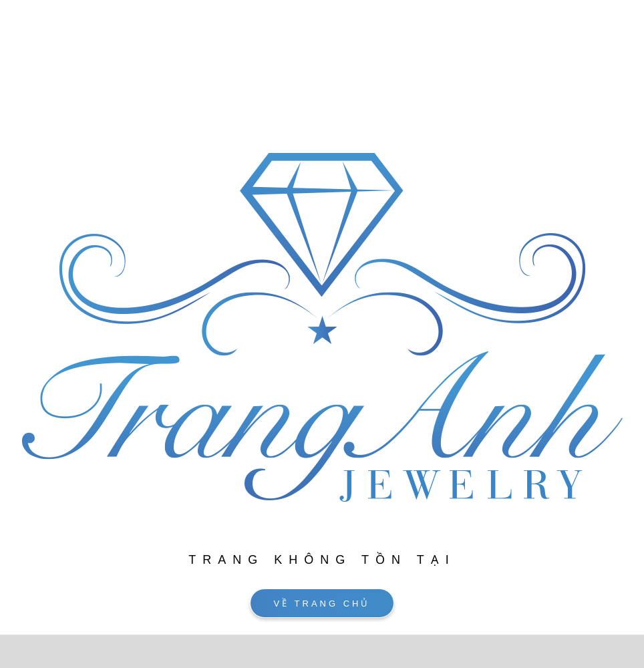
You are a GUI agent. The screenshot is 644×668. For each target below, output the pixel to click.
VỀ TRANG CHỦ (322, 604)
